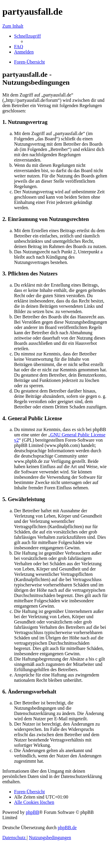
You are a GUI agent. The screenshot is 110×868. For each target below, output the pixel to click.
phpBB (32, 812)
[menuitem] (19, 47)
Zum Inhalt (13, 26)
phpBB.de (67, 828)
